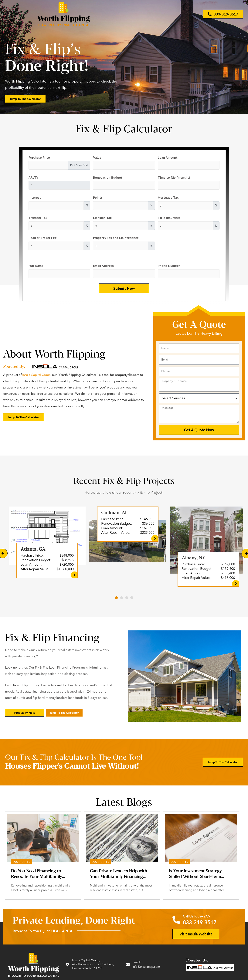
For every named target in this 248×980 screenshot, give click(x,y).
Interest (35, 198)
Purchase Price (39, 157)
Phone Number (169, 268)
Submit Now (124, 291)
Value (97, 157)
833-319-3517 (201, 925)
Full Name (36, 268)
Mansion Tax (102, 219)
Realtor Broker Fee (43, 239)
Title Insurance (169, 219)
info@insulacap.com (147, 969)
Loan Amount (168, 157)
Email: (137, 965)
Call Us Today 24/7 (199, 919)
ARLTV (33, 178)
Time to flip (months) (174, 178)
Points (98, 198)
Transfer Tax (38, 219)
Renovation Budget (108, 178)
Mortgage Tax (168, 198)
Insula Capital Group (37, 378)
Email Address (103, 268)
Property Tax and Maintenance (116, 239)
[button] (116, 601)
